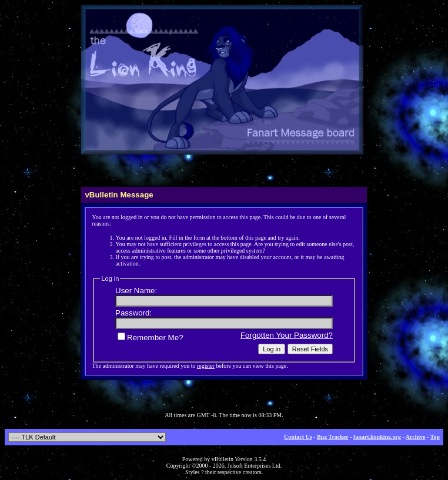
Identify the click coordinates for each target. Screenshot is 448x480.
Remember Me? (151, 338)
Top (435, 437)
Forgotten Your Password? (287, 335)
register (206, 366)
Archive (416, 437)
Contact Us (298, 437)
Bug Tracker (333, 437)
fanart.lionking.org (377, 437)
